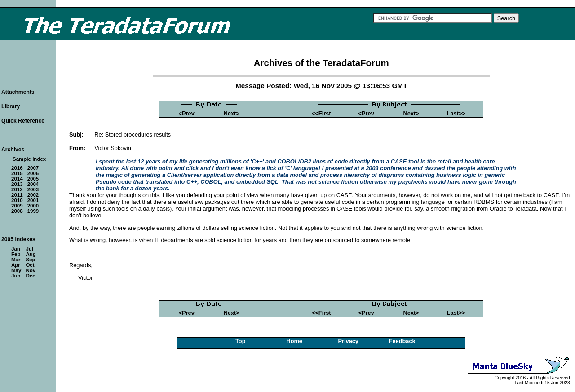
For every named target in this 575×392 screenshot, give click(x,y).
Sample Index (29, 159)
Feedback (402, 341)
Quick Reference (23, 121)
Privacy (348, 341)
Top (241, 341)
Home (294, 341)
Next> (232, 113)
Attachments (18, 92)
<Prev (187, 113)
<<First (321, 113)
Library (11, 106)
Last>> (456, 113)
